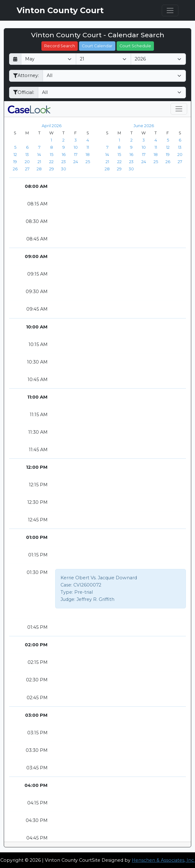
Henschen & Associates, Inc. (163, 860)
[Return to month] (15, 59)
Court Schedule (135, 46)
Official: (24, 92)
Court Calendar (97, 46)
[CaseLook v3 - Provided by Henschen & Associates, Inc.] (29, 109)
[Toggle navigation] (170, 10)
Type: (67, 592)
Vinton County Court (60, 10)
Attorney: (26, 75)
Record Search (60, 46)
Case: (66, 585)
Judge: (68, 599)
